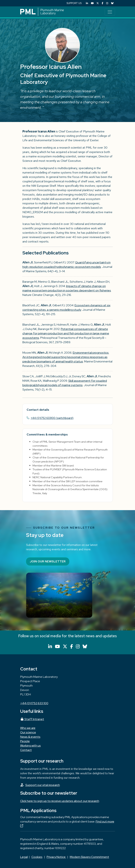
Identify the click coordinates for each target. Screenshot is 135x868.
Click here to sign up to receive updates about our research (60, 801)
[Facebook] (102, 3)
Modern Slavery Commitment (89, 857)
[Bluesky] (112, 3)
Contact (26, 750)
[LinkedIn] (87, 3)
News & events (30, 737)
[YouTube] (92, 3)
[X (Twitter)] (98, 3)
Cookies (37, 857)
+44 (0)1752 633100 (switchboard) (52, 418)
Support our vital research (43, 785)
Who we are (28, 728)
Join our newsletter (48, 561)
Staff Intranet (32, 719)
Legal (24, 857)
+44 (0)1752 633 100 (34, 703)
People (25, 741)
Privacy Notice (56, 857)
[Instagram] (107, 3)
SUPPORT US (74, 3)
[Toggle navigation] (110, 12)
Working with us (30, 746)
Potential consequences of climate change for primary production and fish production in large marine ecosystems (66, 333)
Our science (28, 732)
